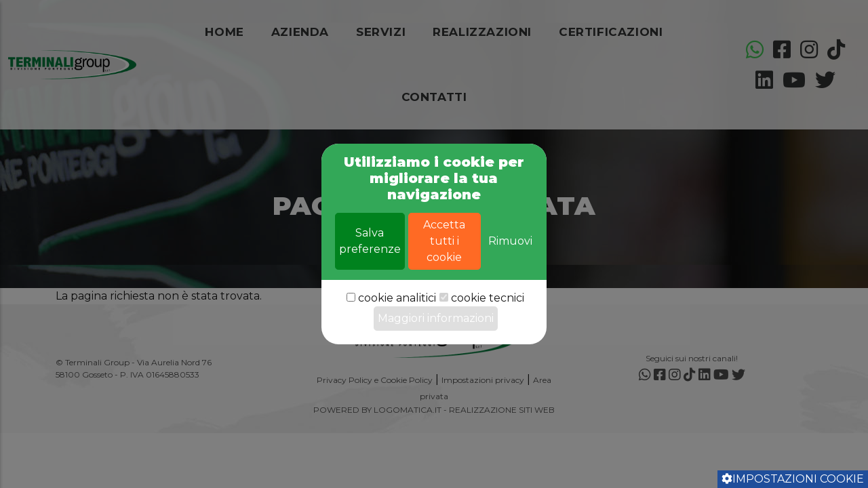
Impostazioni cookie (793, 479)
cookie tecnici (488, 319)
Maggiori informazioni (436, 339)
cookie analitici (397, 319)
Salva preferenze (370, 262)
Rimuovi (510, 262)
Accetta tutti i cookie (444, 262)
